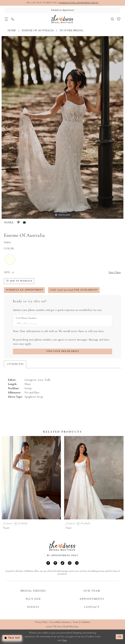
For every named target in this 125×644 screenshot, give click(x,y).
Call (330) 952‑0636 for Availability (74, 290)
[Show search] (112, 19)
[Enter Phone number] (61, 323)
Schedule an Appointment (24, 290)
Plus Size (33, 599)
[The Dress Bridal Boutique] (62, 19)
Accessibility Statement (60, 622)
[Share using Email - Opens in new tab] (24, 223)
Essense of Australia (38, 31)
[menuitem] (6, 19)
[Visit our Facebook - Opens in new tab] (48, 563)
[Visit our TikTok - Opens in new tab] (62, 563)
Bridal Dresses (33, 591)
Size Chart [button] (115, 272)
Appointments (92, 599)
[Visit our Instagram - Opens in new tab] (70, 563)
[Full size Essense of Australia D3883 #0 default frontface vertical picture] (62, 127)
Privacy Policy (41, 622)
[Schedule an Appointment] (62, 10)
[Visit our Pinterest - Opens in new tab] (55, 563)
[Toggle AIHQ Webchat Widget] (12, 638)
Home (12, 31)
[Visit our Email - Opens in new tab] (77, 563)
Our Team (92, 591)
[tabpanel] (62, 127)
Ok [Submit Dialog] (120, 637)
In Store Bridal (72, 31)
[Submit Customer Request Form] (62, 351)
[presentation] (31, 478)
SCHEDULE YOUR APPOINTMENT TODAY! (79, 3)
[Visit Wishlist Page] (119, 19)
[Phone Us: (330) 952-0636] (13, 19)
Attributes (15, 364)
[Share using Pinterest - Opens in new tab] (18, 223)
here (65, 640)
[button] (6, 19)
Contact (92, 607)
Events (33, 607)
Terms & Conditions (81, 622)
